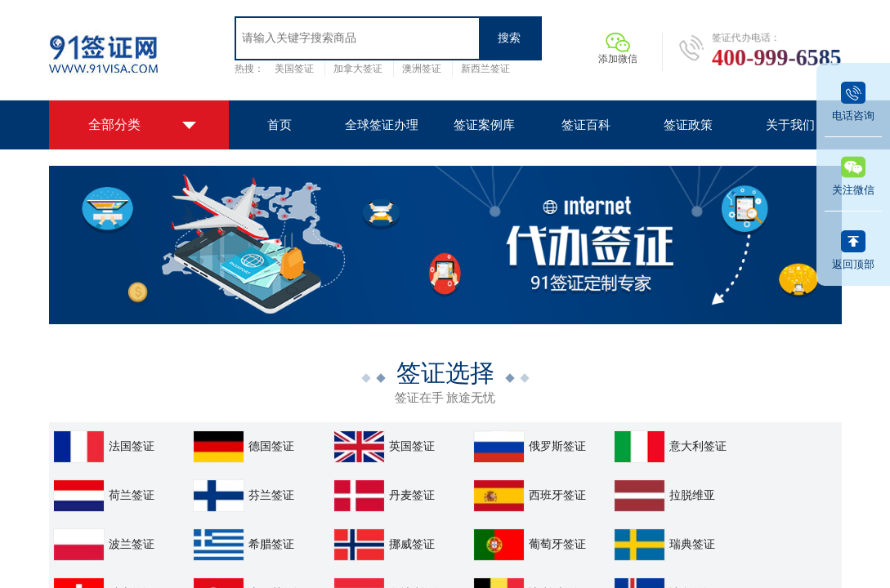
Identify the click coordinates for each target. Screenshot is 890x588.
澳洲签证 (422, 69)
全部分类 (114, 125)
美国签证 (294, 69)
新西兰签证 (485, 69)
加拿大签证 (358, 69)
